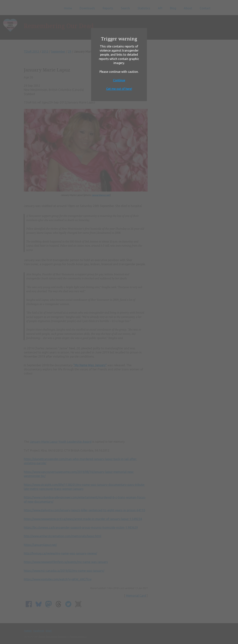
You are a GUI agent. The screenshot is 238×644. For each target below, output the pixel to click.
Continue (119, 80)
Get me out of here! (119, 89)
